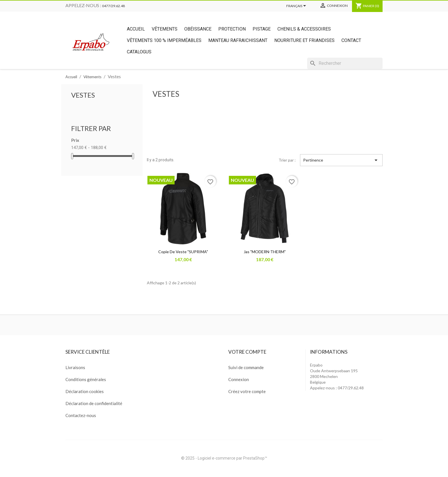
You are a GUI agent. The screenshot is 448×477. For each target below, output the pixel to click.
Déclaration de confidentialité (94, 403)
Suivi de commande (246, 367)
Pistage (262, 29)
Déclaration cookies (85, 391)
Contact (351, 40)
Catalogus (139, 52)
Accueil (136, 29)
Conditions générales (86, 379)
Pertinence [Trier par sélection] (341, 160)
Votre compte (247, 352)
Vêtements (165, 29)
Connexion (239, 379)
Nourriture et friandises (304, 40)
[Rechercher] (345, 63)
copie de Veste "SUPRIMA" (183, 252)
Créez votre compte (247, 391)
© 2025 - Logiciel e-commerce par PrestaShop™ (224, 458)
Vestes (83, 95)
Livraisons (75, 367)
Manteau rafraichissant (238, 40)
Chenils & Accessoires (304, 29)
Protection (232, 29)
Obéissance (198, 29)
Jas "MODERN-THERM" (265, 252)
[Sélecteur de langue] (297, 6)
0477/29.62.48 (113, 6)
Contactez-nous (81, 415)
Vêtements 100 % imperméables (164, 40)
